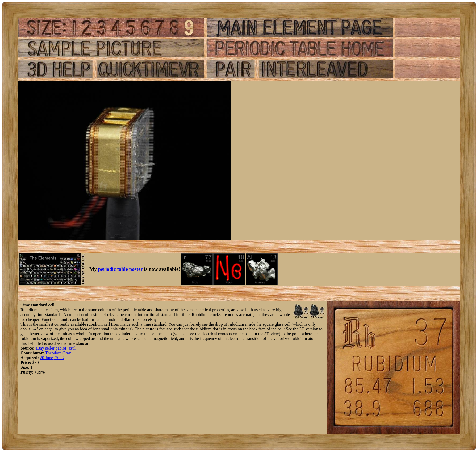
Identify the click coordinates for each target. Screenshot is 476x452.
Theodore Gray (58, 353)
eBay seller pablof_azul (55, 348)
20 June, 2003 (52, 358)
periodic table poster (120, 269)
